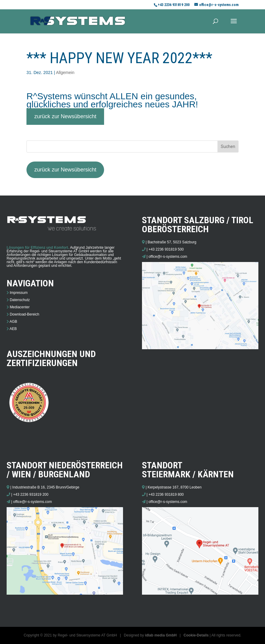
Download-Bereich (24, 314)
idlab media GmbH (161, 635)
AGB (13, 322)
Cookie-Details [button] (196, 635)
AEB (13, 329)
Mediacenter (20, 307)
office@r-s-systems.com (168, 257)
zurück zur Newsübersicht (65, 116)
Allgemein (65, 72)
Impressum (18, 293)
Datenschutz (20, 300)
